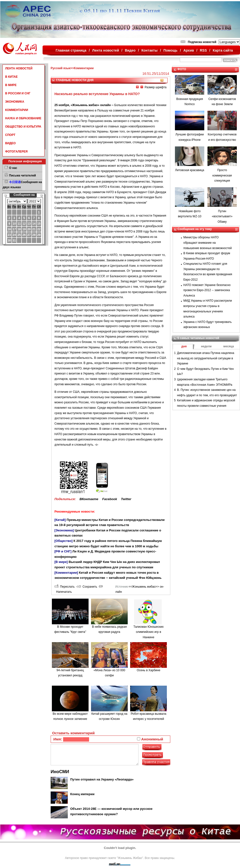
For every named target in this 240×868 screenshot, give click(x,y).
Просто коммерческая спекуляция (222, 175)
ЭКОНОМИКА (15, 102)
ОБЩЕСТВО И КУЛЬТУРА (23, 127)
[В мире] (61, 562)
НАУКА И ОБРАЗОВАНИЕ (23, 118)
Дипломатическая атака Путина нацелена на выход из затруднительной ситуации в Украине (206, 358)
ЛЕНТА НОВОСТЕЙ (19, 68)
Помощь (171, 50)
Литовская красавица (190, 170)
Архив (189, 50)
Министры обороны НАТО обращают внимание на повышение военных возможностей (208, 243)
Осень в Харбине (149, 670)
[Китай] (60, 520)
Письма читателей (23, 176)
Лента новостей (106, 50)
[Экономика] (64, 530)
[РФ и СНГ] (63, 551)
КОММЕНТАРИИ (17, 110)
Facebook (110, 499)
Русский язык (61, 68)
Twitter (126, 499)
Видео (130, 50)
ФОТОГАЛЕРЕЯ (16, 152)
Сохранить (87, 587)
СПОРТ (10, 135)
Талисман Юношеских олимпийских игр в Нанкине (149, 632)
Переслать (65, 587)
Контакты (149, 50)
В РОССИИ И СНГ (18, 93)
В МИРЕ (11, 85)
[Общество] (64, 541)
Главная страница (71, 50)
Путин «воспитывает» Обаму (222, 216)
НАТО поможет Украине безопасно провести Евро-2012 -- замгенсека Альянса (207, 290)
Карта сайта (223, 50)
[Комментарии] (66, 573)
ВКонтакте (89, 499)
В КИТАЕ (11, 77)
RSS (203, 50)
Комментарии (84, 68)
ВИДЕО (10, 143)
